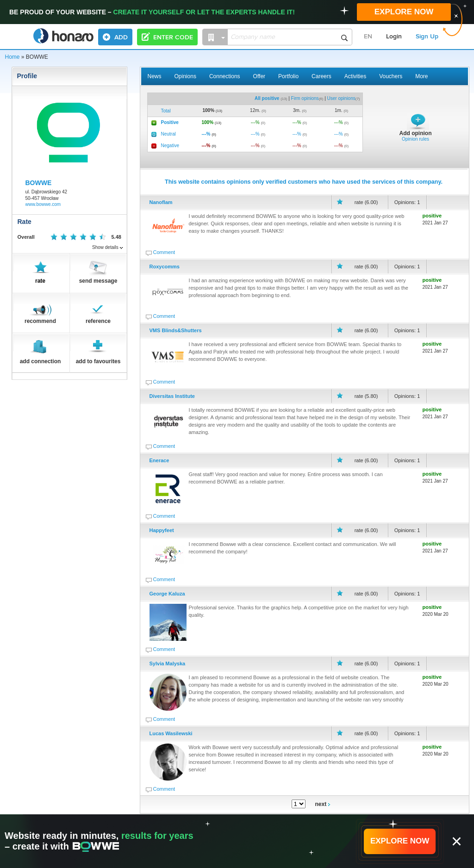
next (323, 804)
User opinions (341, 98)
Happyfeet (162, 530)
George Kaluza (167, 594)
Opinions (185, 76)
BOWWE (39, 183)
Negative (170, 146)
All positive (267, 98)
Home (12, 57)
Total (166, 111)
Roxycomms (165, 267)
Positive (170, 122)
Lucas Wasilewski (171, 733)
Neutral (168, 134)
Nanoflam (161, 202)
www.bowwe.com (43, 204)
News (155, 76)
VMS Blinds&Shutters (176, 330)
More (421, 76)
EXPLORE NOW (404, 12)
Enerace (159, 460)
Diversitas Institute (172, 396)
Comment (164, 252)
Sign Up (427, 37)
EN (368, 37)
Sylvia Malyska (168, 663)
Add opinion (416, 133)
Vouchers (391, 76)
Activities (355, 76)
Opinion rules (415, 139)
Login (394, 37)
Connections (225, 76)
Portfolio (288, 76)
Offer (259, 76)
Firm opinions (305, 98)
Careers (321, 76)
